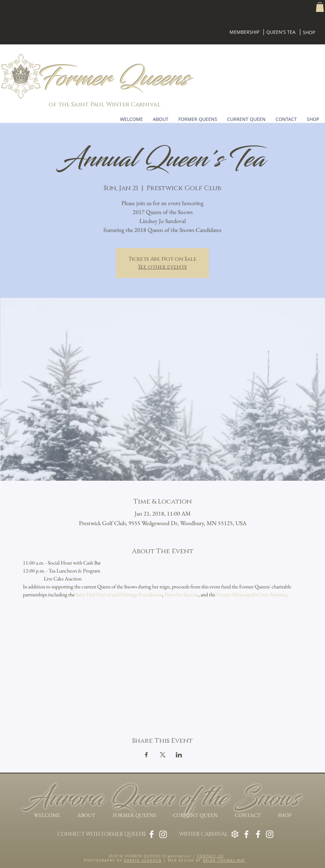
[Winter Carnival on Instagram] (270, 834)
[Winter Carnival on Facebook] (258, 834)
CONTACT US (210, 856)
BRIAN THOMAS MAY (224, 861)
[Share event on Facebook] (146, 755)
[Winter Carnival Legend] (235, 834)
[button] (320, 7)
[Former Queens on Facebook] (152, 834)
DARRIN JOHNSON (143, 861)
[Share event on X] (163, 755)
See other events (162, 267)
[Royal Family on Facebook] (246, 834)
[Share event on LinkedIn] (179, 755)
